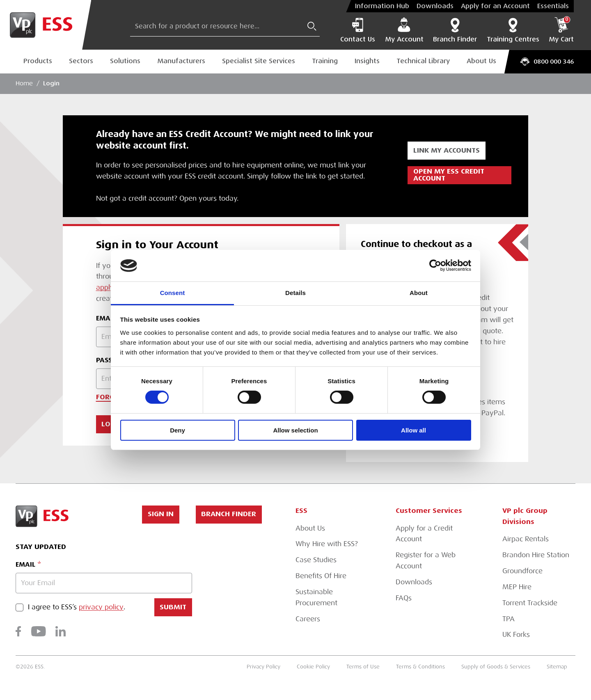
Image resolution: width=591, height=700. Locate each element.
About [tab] (419, 293)
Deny (178, 430)
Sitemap (557, 667)
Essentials (553, 6)
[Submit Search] (312, 26)
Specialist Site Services (259, 61)
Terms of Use (363, 667)
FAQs (404, 598)
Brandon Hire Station (536, 555)
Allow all (413, 430)
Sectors (81, 61)
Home (24, 83)
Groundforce (522, 571)
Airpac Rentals (526, 539)
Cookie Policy (313, 667)
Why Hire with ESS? (327, 544)
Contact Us (358, 30)
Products (38, 61)
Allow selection (295, 430)
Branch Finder (455, 30)
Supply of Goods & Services (496, 667)
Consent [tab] (173, 293)
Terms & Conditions (420, 667)
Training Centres (513, 30)
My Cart (561, 30)
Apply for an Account (495, 6)
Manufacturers (181, 61)
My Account (404, 30)
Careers (308, 619)
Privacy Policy (263, 667)
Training (325, 61)
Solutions (125, 61)
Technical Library (423, 61)
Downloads (435, 6)
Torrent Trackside (530, 603)
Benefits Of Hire (321, 576)
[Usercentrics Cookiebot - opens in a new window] (435, 265)
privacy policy (101, 607)
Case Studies (316, 560)
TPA (509, 619)
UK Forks (516, 635)
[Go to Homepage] (46, 25)
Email (25, 564)
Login (51, 83)
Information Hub (382, 6)
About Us (481, 61)
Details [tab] (295, 293)
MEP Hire (517, 587)
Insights (367, 61)
